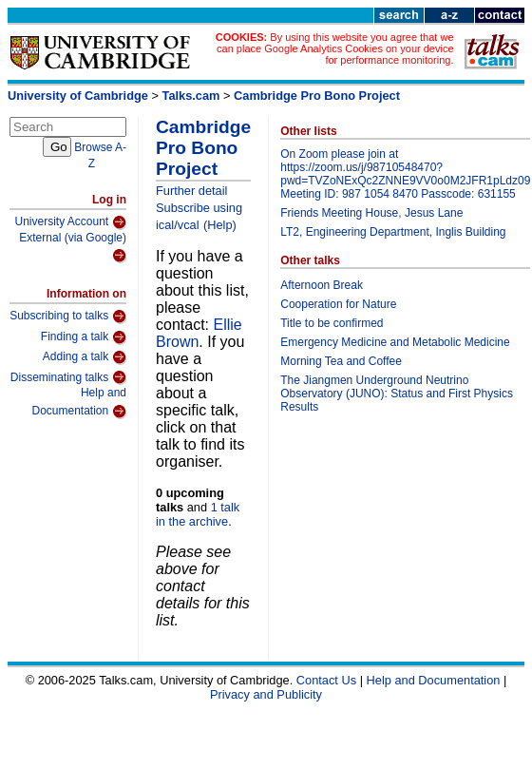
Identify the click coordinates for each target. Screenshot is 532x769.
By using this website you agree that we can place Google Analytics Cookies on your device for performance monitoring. (335, 48)
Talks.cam (191, 96)
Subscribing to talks (68, 317)
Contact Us (326, 680)
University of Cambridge (78, 96)
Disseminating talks (68, 377)
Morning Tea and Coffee (341, 361)
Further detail (191, 191)
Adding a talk (85, 357)
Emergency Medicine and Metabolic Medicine (395, 342)
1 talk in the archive (198, 514)
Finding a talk (84, 337)
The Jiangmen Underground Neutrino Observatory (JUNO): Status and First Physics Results (397, 394)
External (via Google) (73, 248)
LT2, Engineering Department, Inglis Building (393, 232)
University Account (70, 222)
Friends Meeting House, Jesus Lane (371, 213)
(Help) (220, 225)
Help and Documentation (79, 403)
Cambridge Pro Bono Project (317, 96)
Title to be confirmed (332, 323)
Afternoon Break (322, 285)
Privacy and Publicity (266, 694)
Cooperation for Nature (338, 304)
